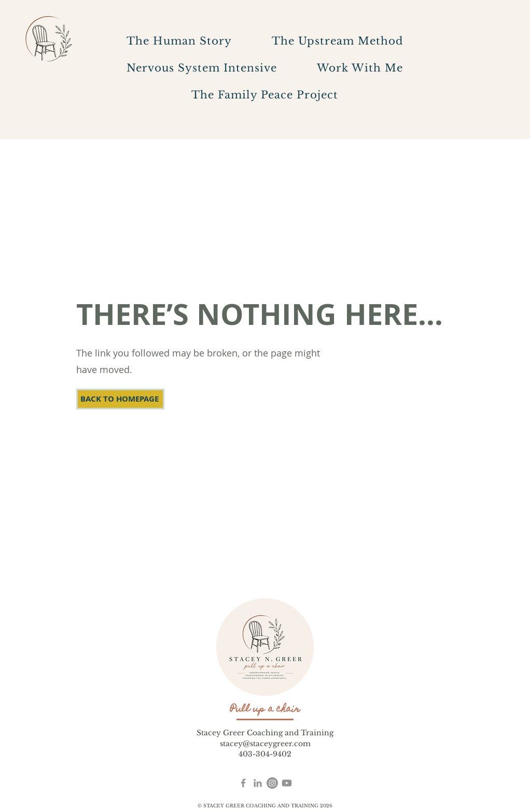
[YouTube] (287, 783)
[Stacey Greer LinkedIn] (258, 783)
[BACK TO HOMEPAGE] (120, 399)
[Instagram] (272, 783)
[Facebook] (243, 783)
